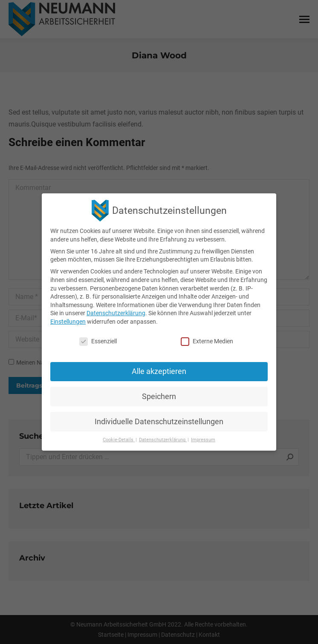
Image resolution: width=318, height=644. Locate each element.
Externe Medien (207, 341)
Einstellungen (68, 322)
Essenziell (98, 341)
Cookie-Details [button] (119, 440)
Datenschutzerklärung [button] (163, 440)
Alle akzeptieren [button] (159, 371)
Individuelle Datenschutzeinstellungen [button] (159, 421)
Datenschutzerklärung (116, 313)
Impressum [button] (203, 440)
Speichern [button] (159, 397)
